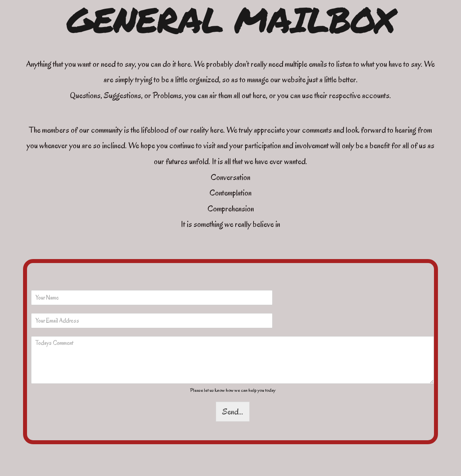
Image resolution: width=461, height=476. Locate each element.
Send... (233, 412)
